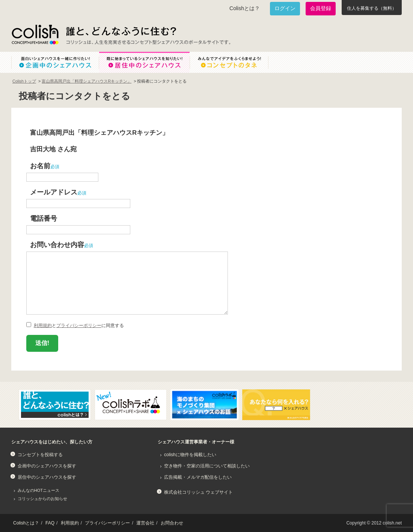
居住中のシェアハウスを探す (47, 477)
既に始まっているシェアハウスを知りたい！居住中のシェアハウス (144, 62)
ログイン (285, 8)
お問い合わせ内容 (57, 245)
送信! (42, 343)
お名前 (40, 166)
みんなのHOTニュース (38, 490)
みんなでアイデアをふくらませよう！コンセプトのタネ (235, 62)
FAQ (50, 523)
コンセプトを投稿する (40, 455)
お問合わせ (172, 523)
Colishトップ (24, 81)
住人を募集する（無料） (372, 8)
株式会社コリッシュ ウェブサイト (198, 492)
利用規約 (43, 326)
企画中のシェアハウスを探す (47, 466)
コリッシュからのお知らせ (42, 499)
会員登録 (321, 8)
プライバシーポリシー (79, 326)
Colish (35, 35)
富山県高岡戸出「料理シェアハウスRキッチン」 (87, 81)
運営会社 (145, 523)
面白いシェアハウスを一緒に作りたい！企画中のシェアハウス (55, 62)
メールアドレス (54, 192)
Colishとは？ (245, 8)
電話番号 (44, 218)
